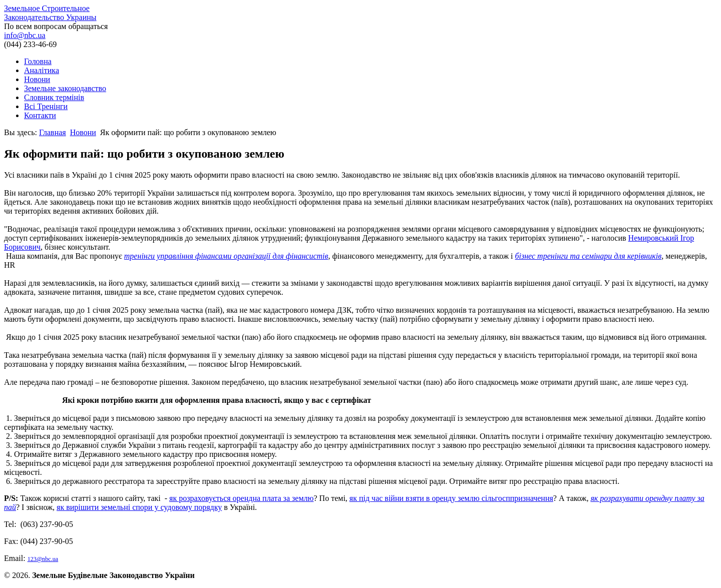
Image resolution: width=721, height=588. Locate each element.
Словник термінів (54, 97)
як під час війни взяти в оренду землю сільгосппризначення (451, 498)
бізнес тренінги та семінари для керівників (588, 256)
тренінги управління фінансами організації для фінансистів (226, 256)
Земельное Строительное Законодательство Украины (50, 13)
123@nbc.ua (43, 559)
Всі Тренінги (46, 106)
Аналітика (42, 70)
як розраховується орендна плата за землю (241, 498)
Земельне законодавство (65, 88)
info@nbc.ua (25, 35)
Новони (37, 79)
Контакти (40, 115)
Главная (53, 132)
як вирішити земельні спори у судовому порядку (139, 507)
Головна (38, 61)
